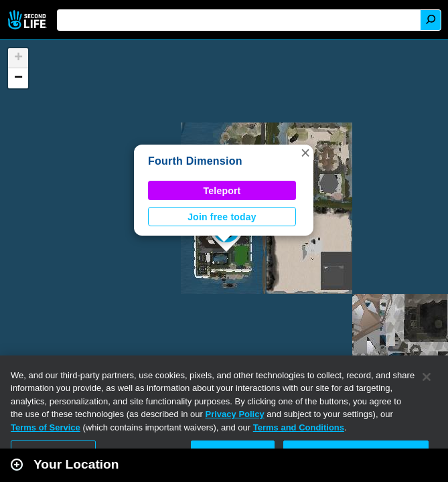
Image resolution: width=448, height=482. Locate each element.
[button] (305, 153)
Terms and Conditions (299, 427)
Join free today (222, 217)
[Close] (427, 377)
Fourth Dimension (195, 161)
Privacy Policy (235, 414)
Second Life (28, 20)
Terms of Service (46, 427)
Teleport (222, 191)
